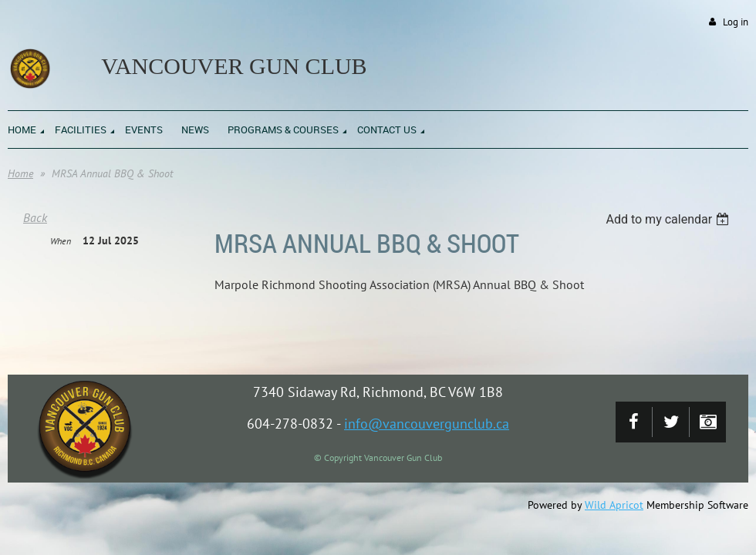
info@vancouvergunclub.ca (427, 424)
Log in (736, 22)
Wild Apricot (614, 505)
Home (20, 173)
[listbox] (669, 219)
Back (35, 217)
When (61, 241)
